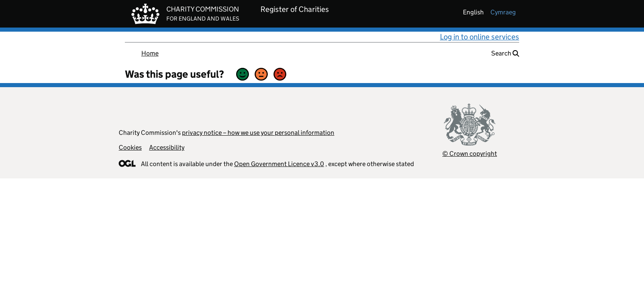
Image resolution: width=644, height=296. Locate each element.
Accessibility (167, 147)
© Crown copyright (470, 154)
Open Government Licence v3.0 (279, 164)
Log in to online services (480, 37)
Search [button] (505, 53)
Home (150, 53)
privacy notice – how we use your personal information (258, 133)
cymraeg (503, 12)
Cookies (130, 147)
